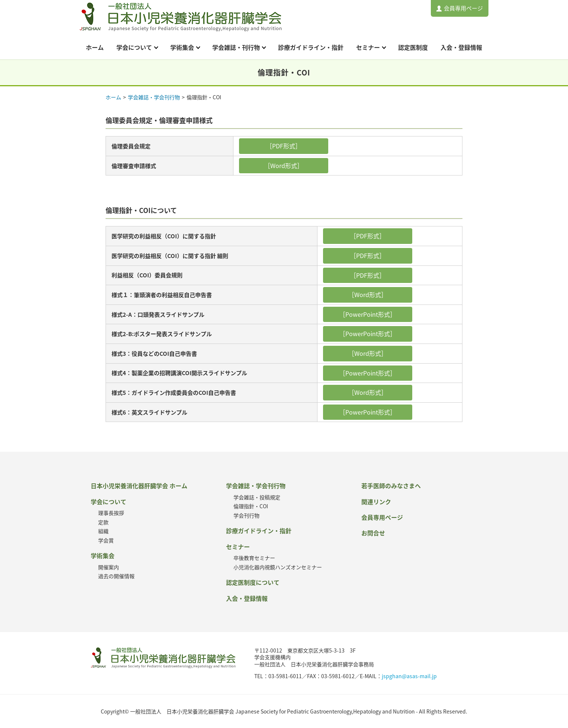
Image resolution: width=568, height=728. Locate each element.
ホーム (95, 47)
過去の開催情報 (116, 576)
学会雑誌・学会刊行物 (154, 97)
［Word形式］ (284, 165)
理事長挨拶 (111, 513)
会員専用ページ (463, 8)
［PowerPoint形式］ (368, 314)
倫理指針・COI (251, 506)
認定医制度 (413, 47)
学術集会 (182, 47)
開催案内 (109, 567)
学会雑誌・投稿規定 (257, 497)
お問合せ (373, 533)
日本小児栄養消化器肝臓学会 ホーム (139, 486)
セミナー (368, 47)
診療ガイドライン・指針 (311, 47)
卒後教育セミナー (254, 558)
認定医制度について (253, 582)
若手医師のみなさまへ (391, 486)
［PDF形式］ (284, 146)
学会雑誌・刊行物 (236, 47)
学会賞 (106, 540)
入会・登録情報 (461, 47)
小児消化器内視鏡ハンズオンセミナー (278, 567)
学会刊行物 (246, 515)
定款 (103, 522)
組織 (103, 531)
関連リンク (376, 502)
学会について (134, 47)
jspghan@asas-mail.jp (409, 676)
